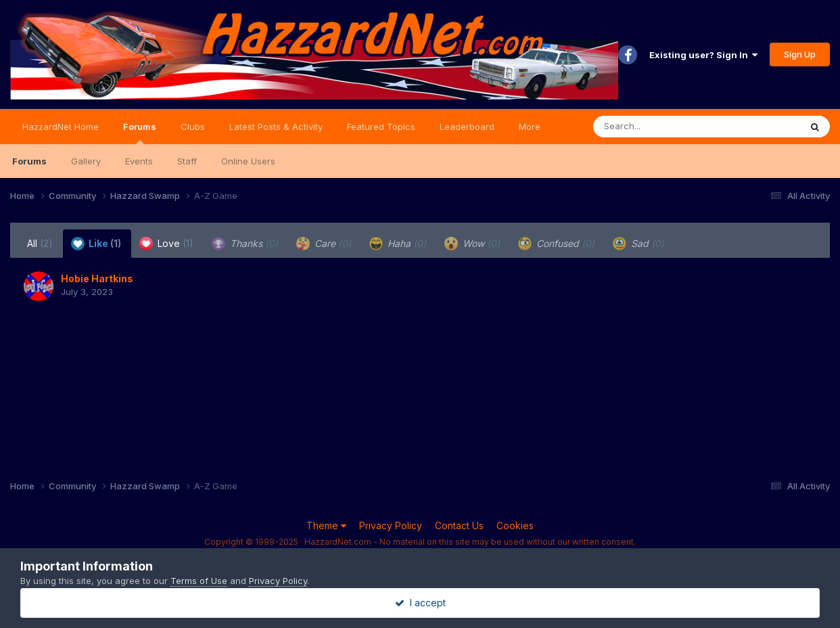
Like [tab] (96, 244)
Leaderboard (467, 127)
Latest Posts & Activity (276, 127)
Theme (326, 525)
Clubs (193, 127)
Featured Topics (381, 127)
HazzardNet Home (61, 127)
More (530, 127)
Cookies (515, 525)
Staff (187, 161)
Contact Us (459, 525)
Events (139, 161)
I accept (420, 603)
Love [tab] (166, 244)
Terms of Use (199, 581)
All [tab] (40, 243)
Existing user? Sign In (703, 55)
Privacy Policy (391, 525)
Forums (140, 133)
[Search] (660, 127)
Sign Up (800, 54)
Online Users (248, 161)
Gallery (86, 161)
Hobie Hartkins (97, 278)
